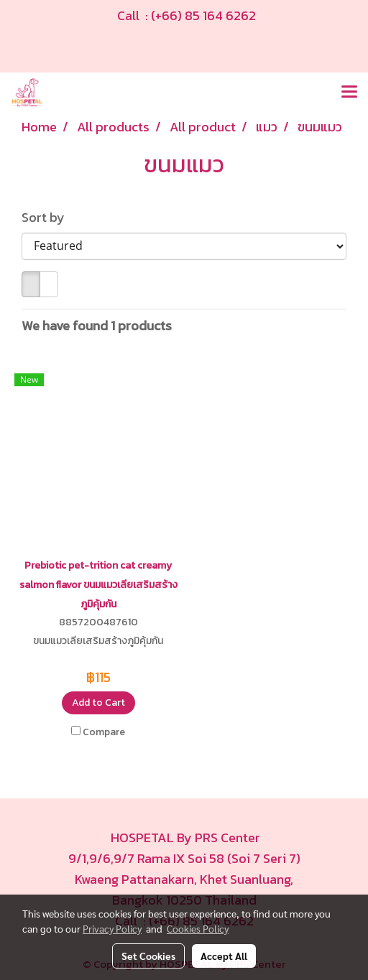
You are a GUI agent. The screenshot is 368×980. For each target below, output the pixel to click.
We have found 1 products (97, 326)
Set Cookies (148, 956)
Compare (104, 732)
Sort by (47, 217)
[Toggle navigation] (349, 93)
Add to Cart (98, 703)
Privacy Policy (112, 928)
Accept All (224, 956)
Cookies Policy (198, 928)
